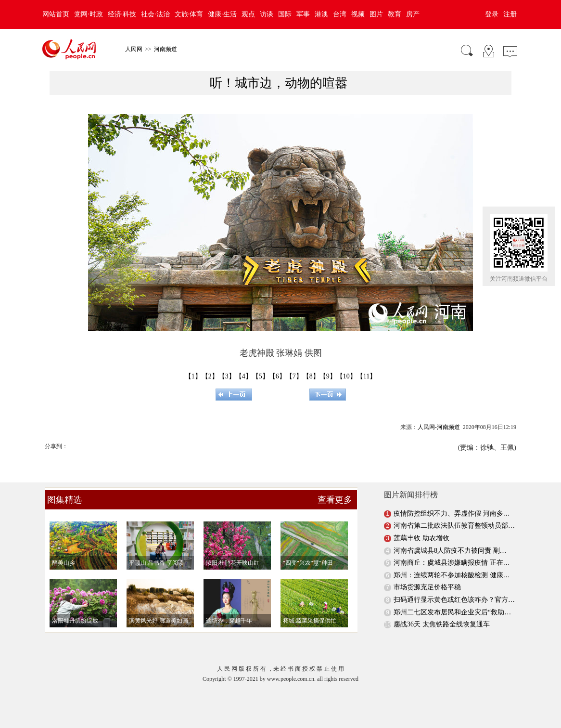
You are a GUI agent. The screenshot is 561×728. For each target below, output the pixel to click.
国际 (285, 14)
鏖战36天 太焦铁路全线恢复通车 (442, 624)
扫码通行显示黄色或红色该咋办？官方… (454, 600)
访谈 (267, 14)
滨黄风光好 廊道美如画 (159, 621)
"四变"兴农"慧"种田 (308, 563)
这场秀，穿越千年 (229, 621)
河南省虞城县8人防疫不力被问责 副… (450, 551)
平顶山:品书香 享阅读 (156, 563)
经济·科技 (122, 14)
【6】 (277, 376)
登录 (492, 14)
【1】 (193, 376)
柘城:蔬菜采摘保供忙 (310, 621)
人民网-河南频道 (439, 427)
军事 (303, 14)
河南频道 (166, 49)
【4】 (244, 376)
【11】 (366, 376)
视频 (358, 14)
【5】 (261, 376)
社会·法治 (155, 14)
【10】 (346, 376)
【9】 (328, 376)
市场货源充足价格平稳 (427, 587)
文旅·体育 (189, 14)
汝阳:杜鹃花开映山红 (233, 563)
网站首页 (56, 14)
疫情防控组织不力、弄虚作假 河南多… (452, 513)
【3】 (227, 376)
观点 (248, 14)
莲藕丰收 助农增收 (421, 538)
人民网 (134, 49)
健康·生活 (222, 14)
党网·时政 (89, 14)
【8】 (311, 376)
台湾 (340, 14)
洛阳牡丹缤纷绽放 (75, 621)
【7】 (294, 376)
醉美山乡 (64, 563)
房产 (413, 14)
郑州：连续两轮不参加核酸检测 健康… (452, 575)
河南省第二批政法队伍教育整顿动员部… (454, 526)
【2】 (210, 376)
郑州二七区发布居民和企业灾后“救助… (452, 612)
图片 (376, 14)
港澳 (321, 14)
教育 (395, 14)
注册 (510, 14)
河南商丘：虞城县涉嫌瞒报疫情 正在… (452, 563)
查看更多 (335, 500)
